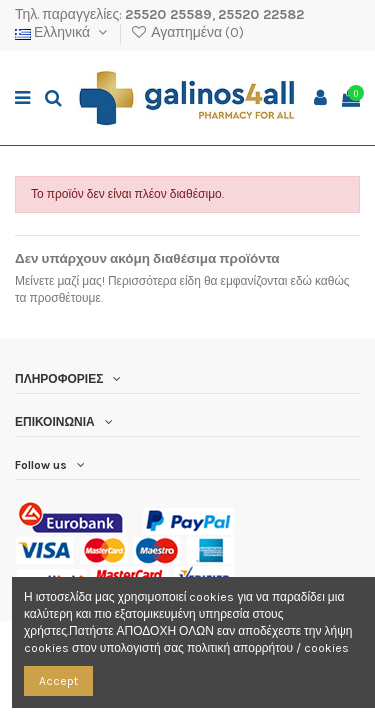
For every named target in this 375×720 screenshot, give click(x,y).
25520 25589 (168, 14)
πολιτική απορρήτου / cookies (268, 648)
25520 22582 (261, 14)
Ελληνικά (63, 32)
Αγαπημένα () (187, 32)
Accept (58, 681)
